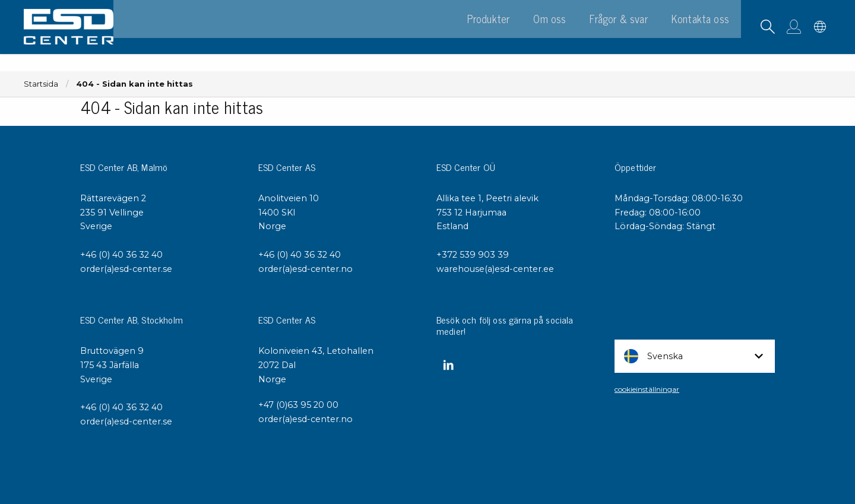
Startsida (41, 84)
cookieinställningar (647, 389)
